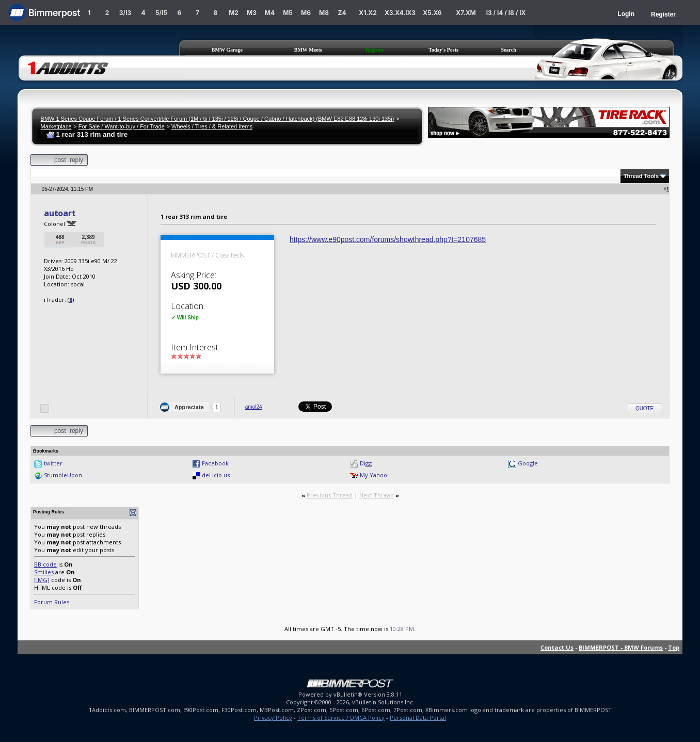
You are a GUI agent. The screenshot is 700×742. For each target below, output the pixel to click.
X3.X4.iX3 (400, 13)
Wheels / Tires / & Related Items (212, 126)
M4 (270, 13)
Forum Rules (52, 602)
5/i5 (161, 13)
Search (509, 50)
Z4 (342, 13)
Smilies (44, 572)
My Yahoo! (374, 475)
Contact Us (557, 647)
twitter (53, 463)
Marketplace (56, 126)
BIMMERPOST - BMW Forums (621, 647)
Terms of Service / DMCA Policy (341, 717)
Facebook (215, 463)
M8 (324, 13)
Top (674, 647)
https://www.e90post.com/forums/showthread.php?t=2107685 (388, 239)
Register (663, 14)
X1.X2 (368, 13)
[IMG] (42, 580)
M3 (252, 13)
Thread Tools (641, 176)
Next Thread (377, 495)
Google (528, 463)
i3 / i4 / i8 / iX (506, 13)
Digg (366, 463)
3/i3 (125, 13)
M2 (234, 13)
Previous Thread (330, 495)
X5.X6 (432, 13)
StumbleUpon (63, 475)
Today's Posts (443, 50)
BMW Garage (227, 50)
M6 (306, 13)
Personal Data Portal (418, 717)
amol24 (254, 407)
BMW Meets (308, 50)
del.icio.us (216, 475)
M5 (288, 13)
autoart (60, 213)
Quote (645, 408)
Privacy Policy (273, 717)
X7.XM (466, 13)
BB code (45, 564)
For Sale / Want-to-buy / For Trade (122, 126)
